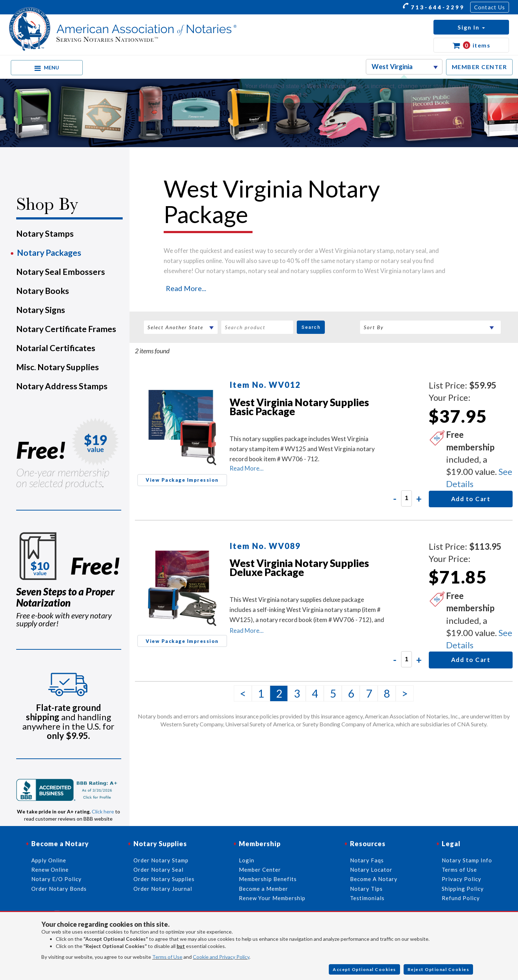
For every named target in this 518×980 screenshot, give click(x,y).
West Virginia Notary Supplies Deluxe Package (299, 568)
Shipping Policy (463, 889)
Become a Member (263, 889)
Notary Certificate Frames (66, 329)
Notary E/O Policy (56, 879)
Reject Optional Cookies (439, 969)
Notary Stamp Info (467, 860)
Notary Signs (41, 310)
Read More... (186, 288)
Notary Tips (366, 889)
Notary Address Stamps (62, 386)
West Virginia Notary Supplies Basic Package (299, 407)
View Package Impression (182, 480)
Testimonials (367, 898)
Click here (103, 811)
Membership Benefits (268, 879)
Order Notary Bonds (59, 889)
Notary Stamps (45, 233)
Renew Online (50, 870)
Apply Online (49, 860)
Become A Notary (374, 879)
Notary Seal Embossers (61, 272)
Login (247, 860)
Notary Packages (49, 253)
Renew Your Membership (272, 898)
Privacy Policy (462, 879)
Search (311, 327)
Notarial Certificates (56, 348)
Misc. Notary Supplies (58, 367)
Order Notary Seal (158, 870)
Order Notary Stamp (161, 860)
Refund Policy (461, 898)
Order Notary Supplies (164, 879)
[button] (471, 27)
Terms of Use (167, 957)
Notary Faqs (367, 860)
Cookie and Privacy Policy (221, 957)
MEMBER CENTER (480, 67)
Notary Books (43, 291)
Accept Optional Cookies (364, 969)
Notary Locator (371, 870)
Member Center (260, 870)
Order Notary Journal (163, 889)
